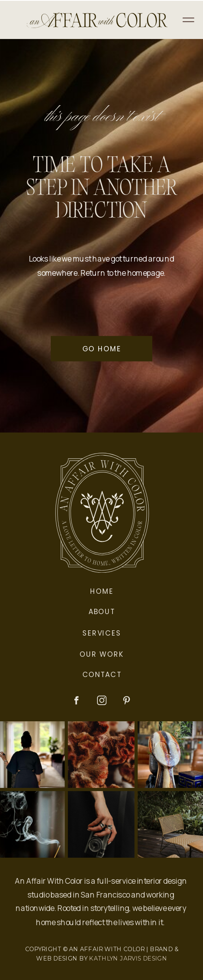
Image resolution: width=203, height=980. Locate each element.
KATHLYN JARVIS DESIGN (128, 958)
